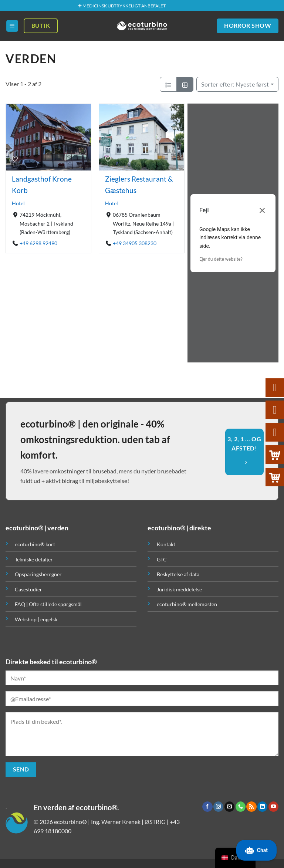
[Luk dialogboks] (262, 210)
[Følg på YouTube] (273, 807)
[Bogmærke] (15, 159)
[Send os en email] (229, 807)
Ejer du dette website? (221, 259)
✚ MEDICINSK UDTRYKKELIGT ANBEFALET (122, 6)
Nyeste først (235, 84)
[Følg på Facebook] (207, 807)
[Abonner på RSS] (251, 807)
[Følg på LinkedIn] (262, 807)
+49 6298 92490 (38, 243)
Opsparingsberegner (38, 574)
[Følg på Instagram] (218, 807)
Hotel (18, 204)
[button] (12, 26)
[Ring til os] (241, 807)
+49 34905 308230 (135, 243)
